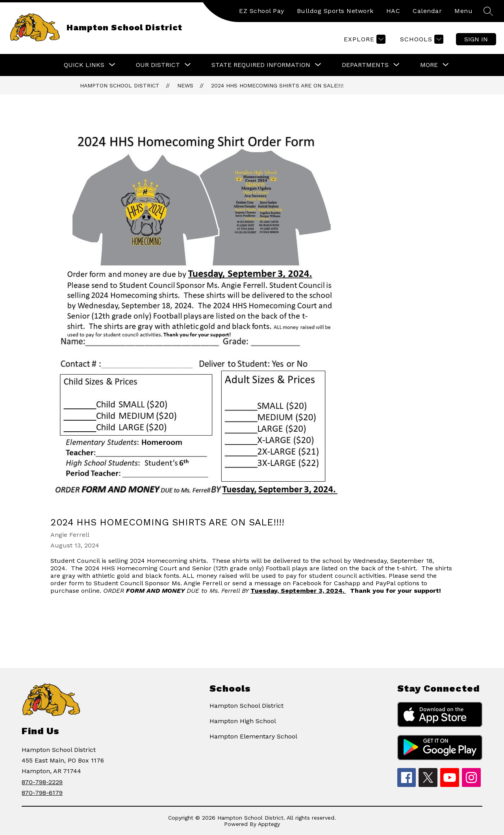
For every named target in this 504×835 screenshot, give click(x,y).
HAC (393, 11)
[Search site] (488, 11)
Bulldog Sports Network (335, 11)
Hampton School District (120, 85)
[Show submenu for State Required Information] (261, 65)
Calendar (427, 11)
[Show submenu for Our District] (158, 65)
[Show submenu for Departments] (365, 65)
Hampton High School (243, 721)
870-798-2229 (42, 782)
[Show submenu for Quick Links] (84, 65)
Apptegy (269, 824)
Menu (463, 11)
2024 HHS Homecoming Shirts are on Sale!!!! (277, 85)
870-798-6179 (42, 793)
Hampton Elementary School (253, 736)
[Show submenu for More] (429, 65)
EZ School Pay (262, 11)
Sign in (476, 39)
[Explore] (364, 39)
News (185, 85)
